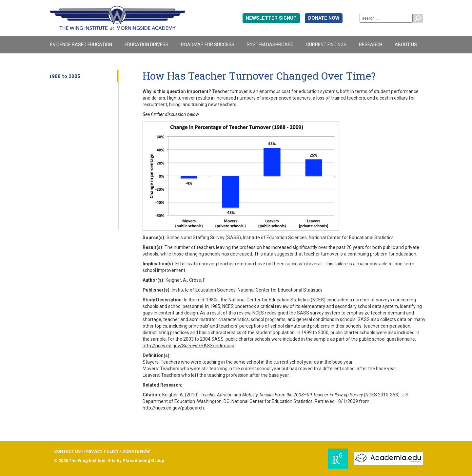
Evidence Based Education (81, 45)
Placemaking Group (143, 460)
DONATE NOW (324, 18)
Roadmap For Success (208, 45)
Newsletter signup (271, 18)
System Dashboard (270, 45)
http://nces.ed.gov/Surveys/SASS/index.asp (188, 346)
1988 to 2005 (65, 76)
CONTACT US (67, 451)
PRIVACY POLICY (101, 451)
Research (371, 45)
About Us (406, 45)
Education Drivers (147, 45)
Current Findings (326, 45)
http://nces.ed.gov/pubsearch (173, 408)
